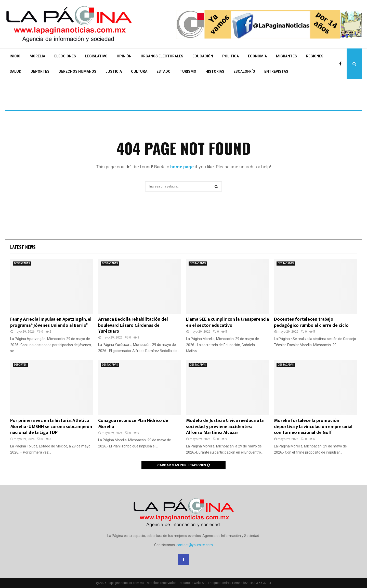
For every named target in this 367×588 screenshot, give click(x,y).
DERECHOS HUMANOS (77, 71)
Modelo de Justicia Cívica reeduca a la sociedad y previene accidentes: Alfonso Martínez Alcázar (225, 427)
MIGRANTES (286, 56)
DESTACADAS (22, 263)
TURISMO (188, 71)
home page (182, 167)
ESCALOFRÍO (244, 71)
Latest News (23, 247)
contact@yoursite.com (195, 545)
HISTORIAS (215, 71)
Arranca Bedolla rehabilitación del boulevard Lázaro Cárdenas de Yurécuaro (133, 325)
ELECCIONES (65, 56)
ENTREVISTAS (276, 71)
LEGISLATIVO (96, 56)
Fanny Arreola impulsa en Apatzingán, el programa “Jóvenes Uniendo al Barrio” (51, 322)
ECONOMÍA (257, 56)
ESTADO (163, 71)
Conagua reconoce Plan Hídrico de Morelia (133, 424)
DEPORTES (40, 71)
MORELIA (37, 56)
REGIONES (315, 56)
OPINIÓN (124, 56)
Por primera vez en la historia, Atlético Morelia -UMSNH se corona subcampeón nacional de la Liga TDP (51, 427)
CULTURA (139, 71)
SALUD (16, 71)
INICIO (15, 56)
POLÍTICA (231, 56)
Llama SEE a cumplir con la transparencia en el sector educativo (227, 322)
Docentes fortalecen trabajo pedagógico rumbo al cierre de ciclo (311, 322)
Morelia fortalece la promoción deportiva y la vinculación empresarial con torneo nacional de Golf (313, 427)
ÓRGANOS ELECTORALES (162, 56)
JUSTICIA (114, 71)
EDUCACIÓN (203, 56)
